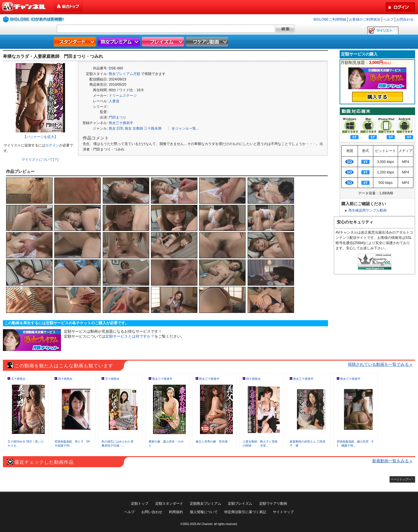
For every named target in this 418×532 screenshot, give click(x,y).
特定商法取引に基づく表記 (245, 512)
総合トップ (69, 6)
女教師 (138, 128)
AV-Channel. (205, 524)
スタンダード (75, 42)
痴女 (128, 128)
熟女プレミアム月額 (125, 74)
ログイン (52, 145)
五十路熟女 (18, 379)
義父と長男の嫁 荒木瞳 (212, 441)
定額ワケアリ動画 (273, 504)
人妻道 (114, 101)
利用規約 (176, 512)
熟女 (112, 128)
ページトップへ (401, 479)
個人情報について (204, 512)
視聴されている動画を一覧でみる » (380, 364)
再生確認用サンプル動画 (367, 210)
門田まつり (118, 117)
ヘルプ (388, 19)
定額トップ (140, 504)
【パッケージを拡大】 (40, 137)
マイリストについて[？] (40, 160)
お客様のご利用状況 (365, 19)
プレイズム (164, 42)
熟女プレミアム (120, 42)
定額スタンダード (169, 504)
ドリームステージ (123, 96)
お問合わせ (405, 19)
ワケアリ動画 (208, 42)
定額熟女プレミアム (206, 504)
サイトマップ (283, 512)
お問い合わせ (152, 512)
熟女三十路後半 (162, 379)
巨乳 (120, 128)
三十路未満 (153, 128)
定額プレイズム (240, 504)
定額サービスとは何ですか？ (130, 336)
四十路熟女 (65, 379)
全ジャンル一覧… (185, 128)
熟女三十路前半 (121, 123)
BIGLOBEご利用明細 (330, 19)
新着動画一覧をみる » (392, 461)
